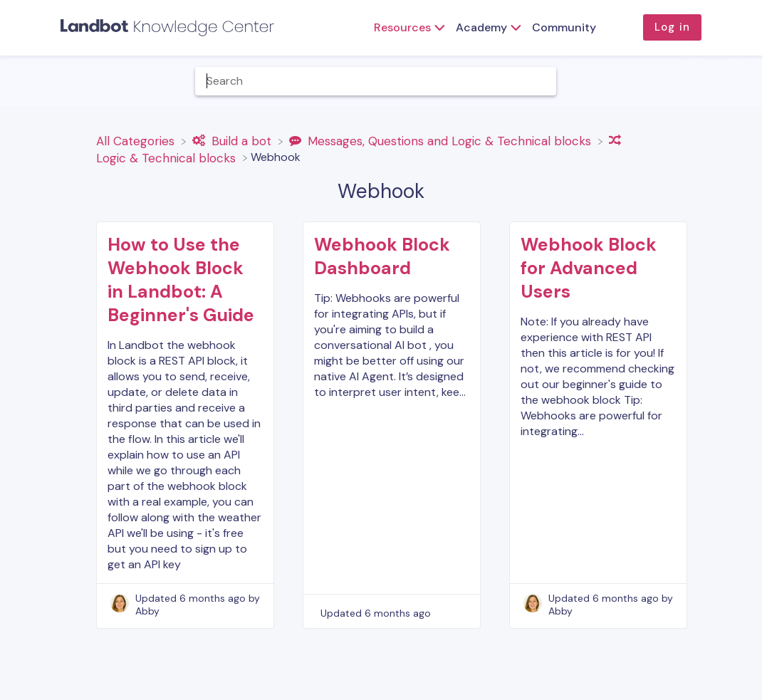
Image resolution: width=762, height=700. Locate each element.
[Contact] (744, 81)
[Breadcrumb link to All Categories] (137, 140)
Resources (402, 27)
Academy (481, 27)
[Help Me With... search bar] (376, 81)
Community (564, 27)
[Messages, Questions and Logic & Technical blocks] (442, 140)
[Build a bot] (234, 140)
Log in (672, 27)
